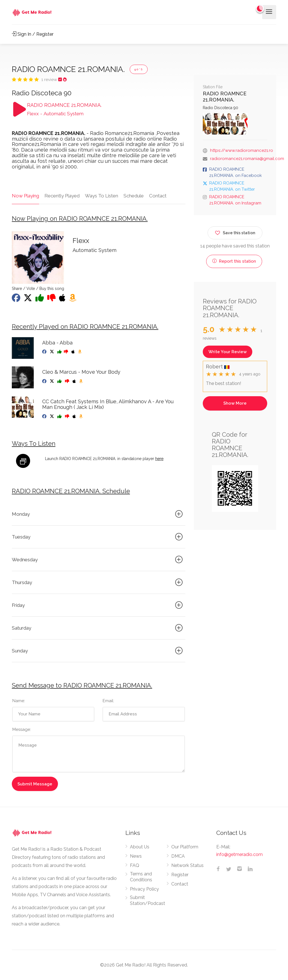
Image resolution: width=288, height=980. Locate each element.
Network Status (187, 865)
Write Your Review (228, 352)
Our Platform (185, 847)
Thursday (98, 582)
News (136, 856)
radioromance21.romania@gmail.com (247, 159)
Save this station (235, 232)
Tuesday (98, 537)
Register (180, 875)
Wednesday (98, 560)
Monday (98, 514)
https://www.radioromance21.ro (242, 150)
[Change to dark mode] (260, 8)
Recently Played (62, 196)
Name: (19, 701)
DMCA (178, 856)
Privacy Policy (144, 889)
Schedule (134, 196)
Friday (98, 605)
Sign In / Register (33, 34)
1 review (50, 80)
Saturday (98, 628)
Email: (108, 701)
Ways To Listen (102, 196)
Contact (158, 196)
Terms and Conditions (141, 877)
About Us (140, 847)
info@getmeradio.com (239, 854)
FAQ (135, 865)
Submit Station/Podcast (148, 900)
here (159, 459)
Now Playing (25, 196)
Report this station (234, 261)
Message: (22, 729)
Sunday (98, 651)
